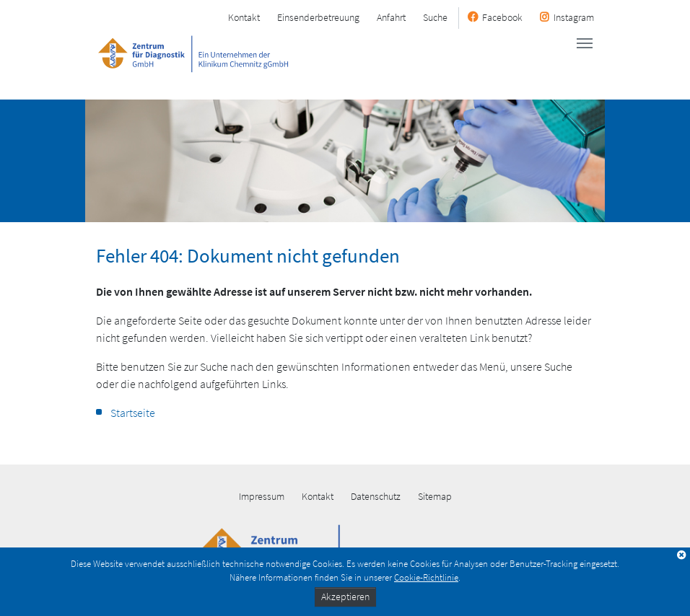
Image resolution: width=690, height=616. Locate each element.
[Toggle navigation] (585, 43)
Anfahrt (391, 17)
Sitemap (435, 496)
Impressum (262, 496)
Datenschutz (376, 496)
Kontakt (244, 17)
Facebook (502, 17)
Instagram (574, 17)
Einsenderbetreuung (318, 17)
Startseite (133, 413)
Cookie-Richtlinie (426, 577)
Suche (435, 17)
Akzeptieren (345, 597)
